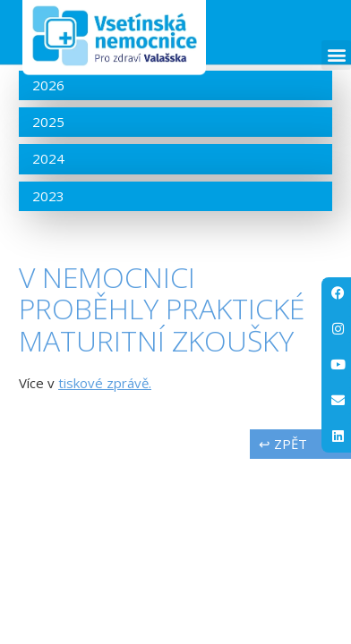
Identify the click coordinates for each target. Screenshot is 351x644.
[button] (336, 55)
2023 (48, 196)
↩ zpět (283, 444)
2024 (48, 158)
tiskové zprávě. (105, 383)
